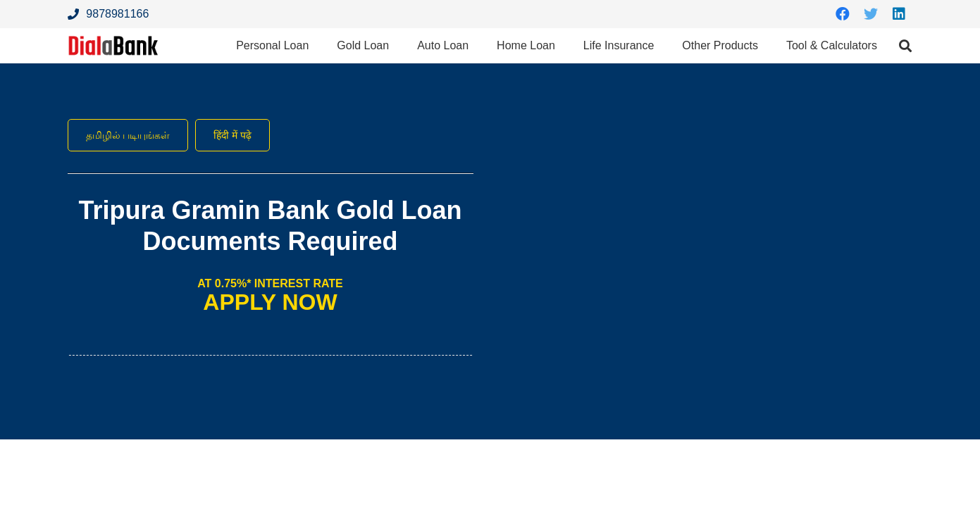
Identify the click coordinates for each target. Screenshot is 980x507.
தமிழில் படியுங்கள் (134, 136)
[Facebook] (843, 14)
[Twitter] (871, 14)
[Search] (905, 51)
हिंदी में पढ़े (248, 136)
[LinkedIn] (899, 14)
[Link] (121, 51)
